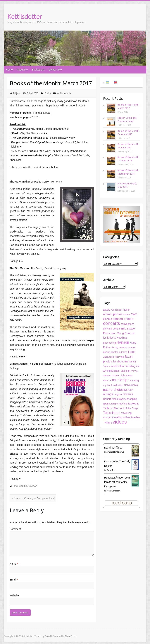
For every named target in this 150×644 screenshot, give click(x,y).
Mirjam (17, 93)
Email (14, 580)
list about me (120, 362)
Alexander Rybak (120, 310)
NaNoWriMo (131, 385)
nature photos (113, 390)
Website (14, 596)
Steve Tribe (111, 470)
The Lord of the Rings (126, 408)
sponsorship (110, 404)
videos (120, 422)
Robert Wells (110, 399)
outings (108, 394)
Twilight (107, 423)
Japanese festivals (113, 357)
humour (123, 347)
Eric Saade (128, 328)
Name (14, 564)
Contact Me (55, 70)
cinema (108, 319)
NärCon (129, 390)
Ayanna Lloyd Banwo (115, 452)
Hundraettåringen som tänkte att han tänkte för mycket (117, 482)
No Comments (64, 93)
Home (9, 70)
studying (122, 404)
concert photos (123, 319)
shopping (132, 399)
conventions (127, 324)
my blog (134, 380)
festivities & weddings (115, 338)
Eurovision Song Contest (119, 333)
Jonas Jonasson (113, 491)
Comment (15, 529)
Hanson (123, 342)
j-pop (131, 352)
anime (127, 314)
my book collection (113, 385)
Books (48, 93)
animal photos (113, 314)
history (114, 347)
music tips (121, 380)
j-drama (123, 352)
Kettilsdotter (25, 16)
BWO (134, 314)
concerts (112, 323)
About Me (22, 70)
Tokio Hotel (112, 413)
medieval (116, 366)
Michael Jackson (121, 371)
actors (107, 310)
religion (118, 394)
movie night (119, 375)
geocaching (110, 343)
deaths (117, 329)
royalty (122, 399)
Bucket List (38, 70)
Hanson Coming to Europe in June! (33, 498)
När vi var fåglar (113, 448)
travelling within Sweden (126, 417)
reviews (33, 486)
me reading (21, 486)
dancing (108, 329)
